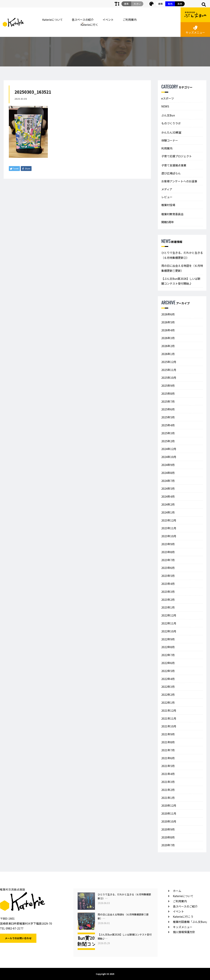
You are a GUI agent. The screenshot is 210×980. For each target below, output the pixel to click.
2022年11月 (169, 623)
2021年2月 (168, 790)
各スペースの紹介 (83, 20)
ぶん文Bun (168, 115)
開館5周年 (168, 222)
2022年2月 (168, 695)
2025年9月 (168, 385)
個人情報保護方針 (184, 932)
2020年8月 (168, 837)
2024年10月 (169, 457)
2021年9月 (168, 734)
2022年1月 (168, 702)
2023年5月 (168, 576)
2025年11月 (169, 370)
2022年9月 (168, 639)
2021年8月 (168, 742)
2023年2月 (168, 600)
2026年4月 (168, 330)
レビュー (167, 197)
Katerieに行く (89, 25)
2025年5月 (168, 417)
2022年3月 (168, 687)
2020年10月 (169, 821)
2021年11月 (169, 718)
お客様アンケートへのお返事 (179, 181)
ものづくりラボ (171, 123)
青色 (170, 4)
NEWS (165, 106)
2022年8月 (168, 647)
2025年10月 (169, 378)
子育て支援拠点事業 (174, 165)
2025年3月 (168, 433)
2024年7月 (168, 481)
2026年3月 (168, 338)
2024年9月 (168, 465)
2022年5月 (168, 671)
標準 (160, 4)
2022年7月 (168, 655)
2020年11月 (169, 813)
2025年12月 (169, 362)
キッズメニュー (195, 30)
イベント (108, 20)
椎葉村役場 (168, 205)
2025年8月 (168, 393)
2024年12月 (169, 449)
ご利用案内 (130, 20)
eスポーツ (168, 98)
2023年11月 (169, 528)
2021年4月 (168, 774)
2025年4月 (168, 425)
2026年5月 (168, 322)
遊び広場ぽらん (171, 173)
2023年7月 (168, 560)
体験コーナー (170, 140)
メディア (167, 189)
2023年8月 (168, 552)
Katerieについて (52, 20)
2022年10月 (169, 631)
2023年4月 (168, 584)
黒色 (180, 4)
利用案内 (167, 148)
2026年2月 (168, 346)
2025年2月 (168, 441)
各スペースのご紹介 (185, 906)
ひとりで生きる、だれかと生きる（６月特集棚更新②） (182, 255)
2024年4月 (168, 496)
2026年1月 (168, 354)
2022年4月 (168, 679)
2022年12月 (169, 615)
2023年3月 (168, 592)
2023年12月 (169, 520)
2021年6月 (168, 758)
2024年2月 (168, 504)
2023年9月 (168, 544)
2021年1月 (168, 798)
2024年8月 (168, 473)
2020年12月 (169, 805)
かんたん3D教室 (171, 132)
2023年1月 (168, 607)
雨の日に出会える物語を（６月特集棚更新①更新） (182, 268)
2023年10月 (169, 536)
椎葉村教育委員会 (172, 214)
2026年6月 (168, 314)
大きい (137, 4)
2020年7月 (168, 845)
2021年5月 (168, 766)
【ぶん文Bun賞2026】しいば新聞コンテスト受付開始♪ (181, 281)
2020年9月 (168, 829)
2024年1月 (168, 512)
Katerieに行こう (183, 917)
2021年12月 (169, 710)
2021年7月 (168, 750)
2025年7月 (168, 401)
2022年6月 (168, 663)
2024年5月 (168, 488)
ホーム (177, 891)
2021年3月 (168, 782)
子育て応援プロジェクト (177, 156)
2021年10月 (169, 726)
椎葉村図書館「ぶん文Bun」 (191, 922)
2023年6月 (168, 568)
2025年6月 (168, 409)
